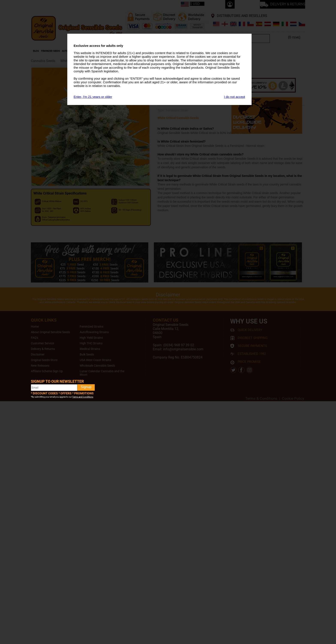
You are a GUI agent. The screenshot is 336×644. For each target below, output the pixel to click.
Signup (86, 387)
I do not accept (234, 97)
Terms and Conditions (83, 397)
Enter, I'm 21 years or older (93, 97)
